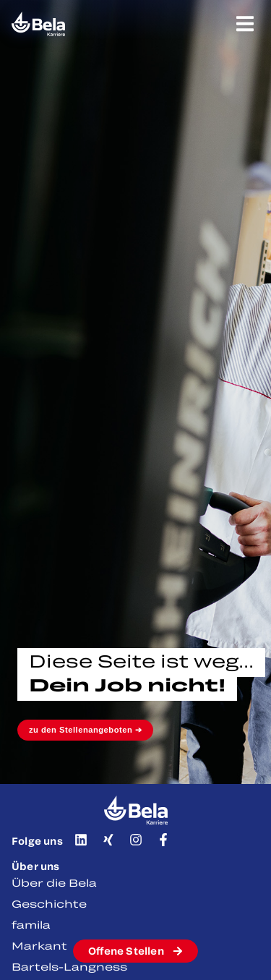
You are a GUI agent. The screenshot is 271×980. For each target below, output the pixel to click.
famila (31, 925)
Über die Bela (54, 883)
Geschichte (49, 904)
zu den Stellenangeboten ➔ (85, 730)
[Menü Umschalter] (245, 24)
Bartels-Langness (69, 967)
